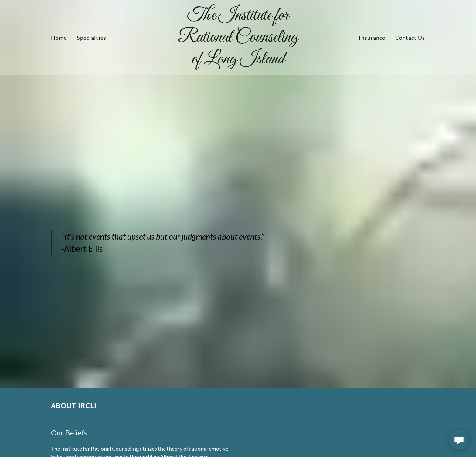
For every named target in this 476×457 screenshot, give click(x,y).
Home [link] (59, 38)
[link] (238, 61)
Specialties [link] (92, 38)
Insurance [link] (372, 38)
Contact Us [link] (410, 38)
